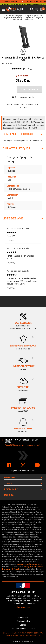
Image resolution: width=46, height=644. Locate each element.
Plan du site (23, 617)
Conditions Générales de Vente (23, 629)
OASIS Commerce (28, 641)
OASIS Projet (17, 641)
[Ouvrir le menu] (3, 9)
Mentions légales (23, 621)
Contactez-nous (23, 607)
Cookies (23, 625)
